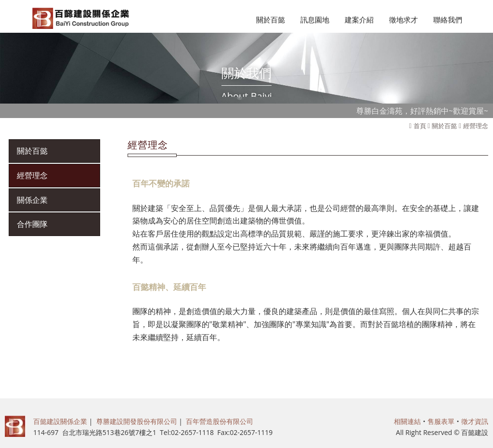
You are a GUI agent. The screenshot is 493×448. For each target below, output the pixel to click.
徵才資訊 (475, 421)
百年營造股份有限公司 (220, 421)
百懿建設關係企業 (60, 421)
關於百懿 (444, 126)
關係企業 (32, 200)
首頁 (420, 126)
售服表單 (441, 421)
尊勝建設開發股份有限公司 (137, 421)
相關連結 (407, 421)
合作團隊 (32, 224)
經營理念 (476, 126)
